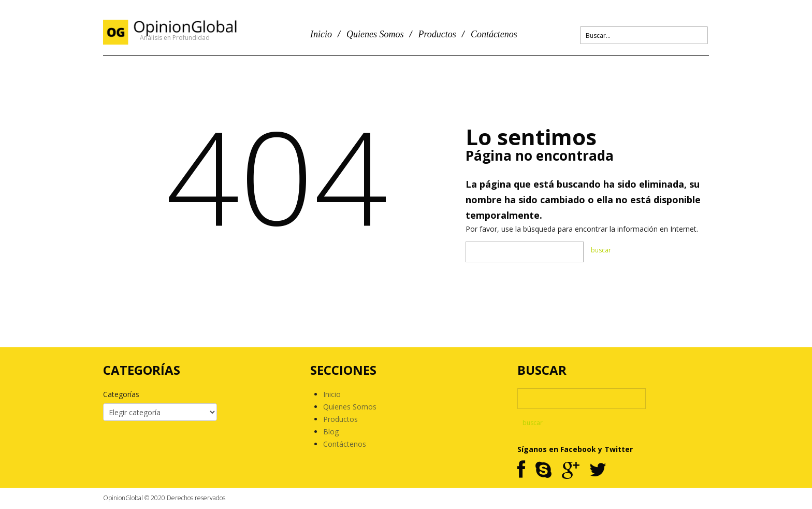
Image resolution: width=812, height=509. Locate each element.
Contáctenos (494, 34)
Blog (331, 432)
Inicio (321, 34)
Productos (437, 34)
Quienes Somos (375, 34)
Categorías (121, 394)
